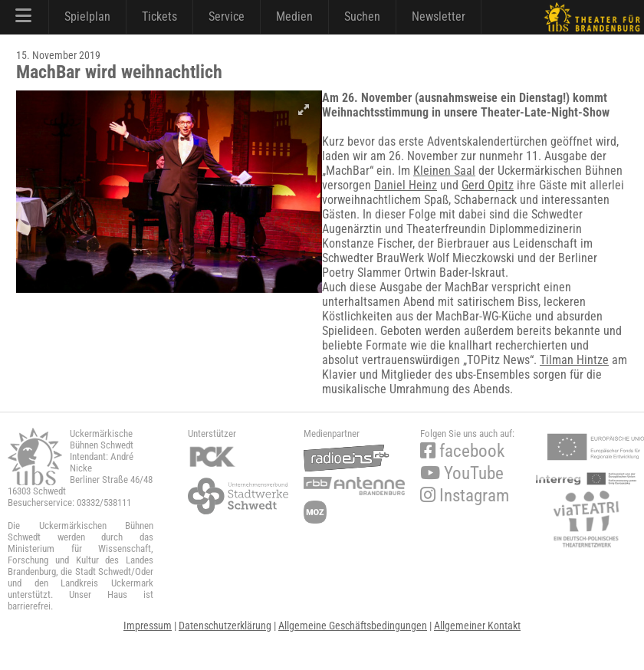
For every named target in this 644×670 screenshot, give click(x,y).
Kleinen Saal (444, 171)
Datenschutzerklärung (225, 626)
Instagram (465, 496)
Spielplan (87, 16)
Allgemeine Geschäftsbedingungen (353, 626)
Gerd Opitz (488, 185)
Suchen (362, 16)
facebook (462, 451)
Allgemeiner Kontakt (477, 626)
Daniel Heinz (406, 185)
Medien (294, 16)
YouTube (462, 473)
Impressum (148, 626)
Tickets (159, 16)
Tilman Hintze (574, 360)
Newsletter (439, 16)
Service (227, 16)
